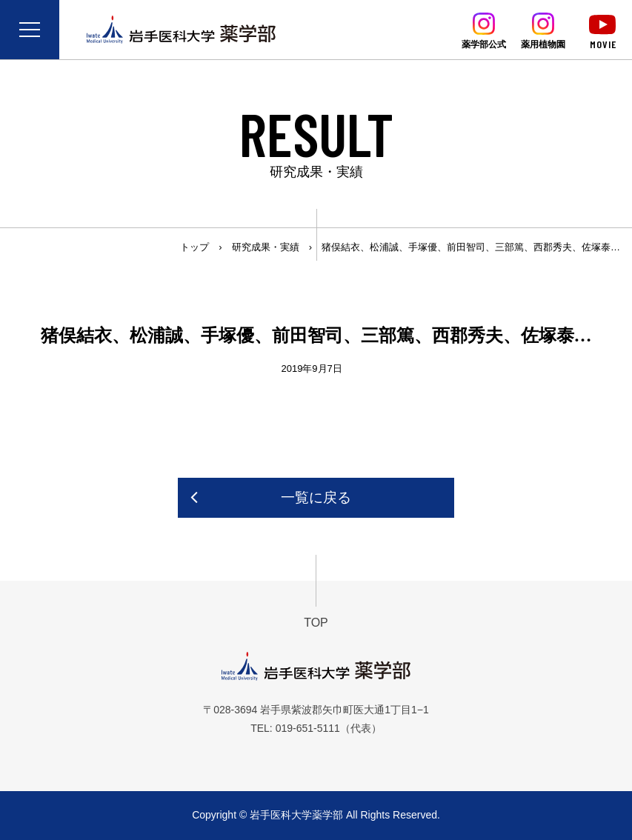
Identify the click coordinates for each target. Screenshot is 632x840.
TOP (316, 623)
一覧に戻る (316, 497)
